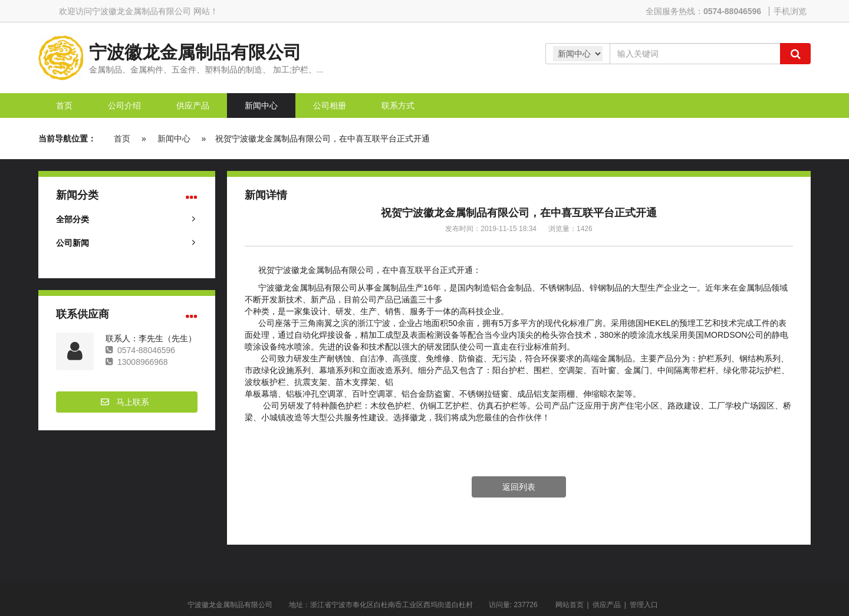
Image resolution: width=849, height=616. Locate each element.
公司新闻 (73, 243)
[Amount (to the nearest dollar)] (695, 54)
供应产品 (607, 605)
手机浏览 (790, 11)
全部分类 (73, 219)
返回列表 (519, 487)
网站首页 (570, 605)
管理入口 (644, 605)
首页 (122, 139)
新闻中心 (174, 139)
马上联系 (133, 402)
